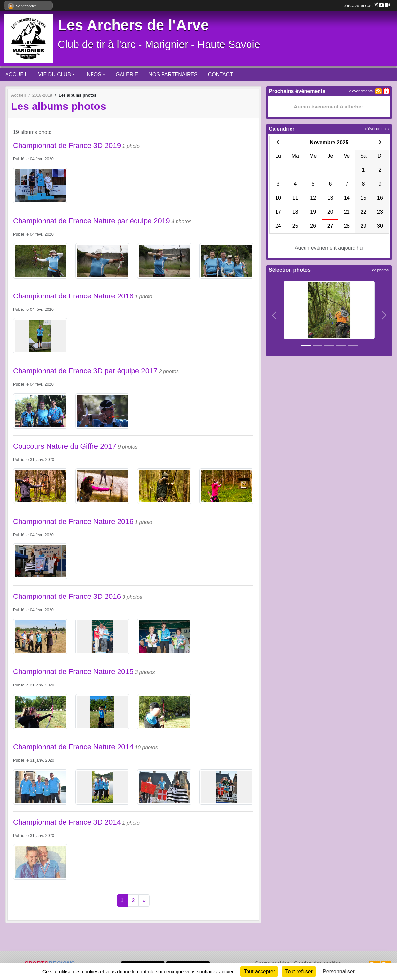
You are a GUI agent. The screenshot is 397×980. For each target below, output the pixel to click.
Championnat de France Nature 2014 (73, 747)
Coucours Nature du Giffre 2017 (65, 446)
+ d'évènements (359, 91)
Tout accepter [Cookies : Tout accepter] (259, 971)
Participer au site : (367, 5)
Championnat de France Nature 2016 (73, 521)
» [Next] (144, 900)
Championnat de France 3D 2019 (67, 145)
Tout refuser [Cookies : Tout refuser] (299, 971)
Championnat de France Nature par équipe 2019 (92, 221)
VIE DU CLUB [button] (54, 74)
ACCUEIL (16, 74)
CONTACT (220, 74)
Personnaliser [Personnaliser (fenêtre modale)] (339, 971)
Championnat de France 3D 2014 (67, 822)
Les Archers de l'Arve (133, 25)
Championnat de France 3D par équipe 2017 (85, 371)
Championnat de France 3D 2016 (67, 596)
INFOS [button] (93, 74)
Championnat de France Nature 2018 (73, 296)
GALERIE (127, 74)
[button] (274, 315)
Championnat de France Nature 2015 (73, 672)
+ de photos (379, 270)
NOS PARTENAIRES (173, 74)
